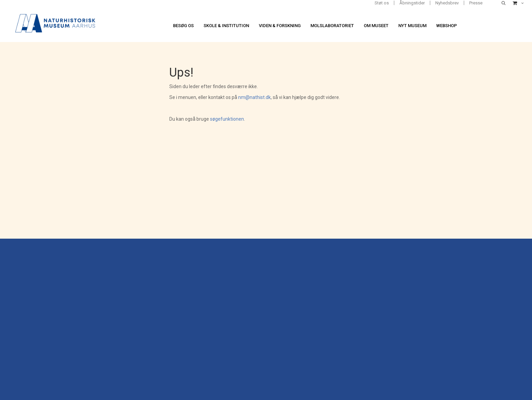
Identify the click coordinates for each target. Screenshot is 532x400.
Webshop (447, 26)
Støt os (382, 3)
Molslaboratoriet (332, 26)
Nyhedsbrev (447, 3)
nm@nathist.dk (254, 97)
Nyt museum (412, 26)
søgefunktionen (227, 119)
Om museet (376, 26)
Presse (476, 3)
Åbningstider (412, 3)
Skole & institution (226, 26)
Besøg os (183, 26)
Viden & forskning (280, 26)
